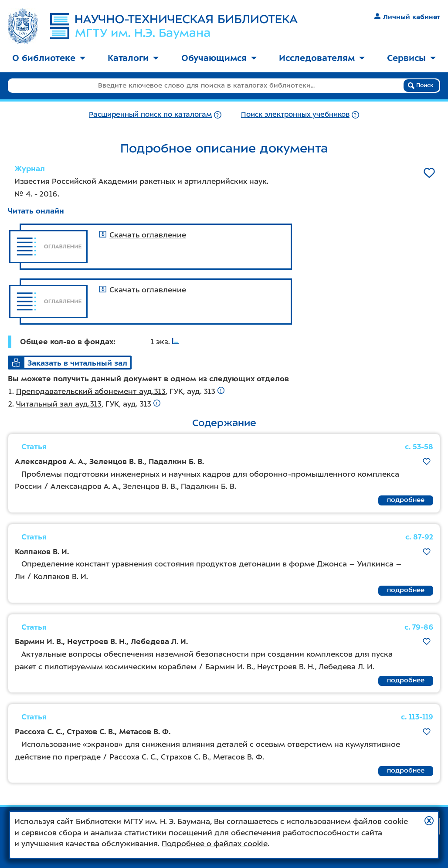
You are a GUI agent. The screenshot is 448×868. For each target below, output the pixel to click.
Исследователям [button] (322, 58)
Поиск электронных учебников (295, 114)
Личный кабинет (407, 17)
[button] (429, 821)
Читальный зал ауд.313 (59, 404)
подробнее (406, 500)
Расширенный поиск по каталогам (150, 114)
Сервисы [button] (411, 58)
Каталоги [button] (133, 58)
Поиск (421, 85)
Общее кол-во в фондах (67, 342)
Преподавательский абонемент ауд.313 (91, 391)
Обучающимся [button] (219, 58)
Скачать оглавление (143, 235)
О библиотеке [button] (49, 58)
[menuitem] (49, 59)
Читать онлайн (36, 211)
